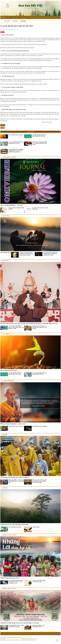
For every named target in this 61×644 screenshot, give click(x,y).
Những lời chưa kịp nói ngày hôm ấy (10, 578)
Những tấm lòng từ (9, 589)
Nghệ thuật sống (8, 381)
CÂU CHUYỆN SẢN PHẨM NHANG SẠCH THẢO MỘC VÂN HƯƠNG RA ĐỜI (16, 327)
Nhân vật (6, 261)
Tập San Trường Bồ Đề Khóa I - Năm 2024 (11, 205)
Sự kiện (5, 434)
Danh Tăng (6, 216)
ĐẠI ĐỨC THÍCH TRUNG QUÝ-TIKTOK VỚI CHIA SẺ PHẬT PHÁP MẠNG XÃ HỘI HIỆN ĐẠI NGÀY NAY (29, 324)
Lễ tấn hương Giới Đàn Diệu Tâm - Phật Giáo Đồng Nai (15, 477)
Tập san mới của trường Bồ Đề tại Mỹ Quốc (16, 208)
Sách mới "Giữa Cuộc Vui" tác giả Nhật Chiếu (40, 208)
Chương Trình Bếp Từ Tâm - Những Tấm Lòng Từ (39, 626)
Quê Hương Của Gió (6, 252)
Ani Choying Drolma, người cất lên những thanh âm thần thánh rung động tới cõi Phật (50, 254)
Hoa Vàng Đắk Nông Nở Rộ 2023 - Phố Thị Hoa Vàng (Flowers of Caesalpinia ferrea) (16, 582)
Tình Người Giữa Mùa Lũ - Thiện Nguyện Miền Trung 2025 (16, 626)
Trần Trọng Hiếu (48, 122)
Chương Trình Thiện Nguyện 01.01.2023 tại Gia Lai (39, 581)
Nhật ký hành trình (9, 535)
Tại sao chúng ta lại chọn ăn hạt (16, 135)
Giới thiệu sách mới (9, 157)
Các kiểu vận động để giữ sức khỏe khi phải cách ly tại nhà (39, 135)
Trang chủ (7, 21)
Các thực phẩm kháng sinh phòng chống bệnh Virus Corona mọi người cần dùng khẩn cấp (16, 151)
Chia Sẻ (5, 488)
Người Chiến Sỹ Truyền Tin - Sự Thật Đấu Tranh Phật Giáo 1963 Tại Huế (40, 327)
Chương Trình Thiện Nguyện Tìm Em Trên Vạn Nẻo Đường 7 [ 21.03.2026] (20, 623)
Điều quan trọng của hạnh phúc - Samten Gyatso (13, 424)
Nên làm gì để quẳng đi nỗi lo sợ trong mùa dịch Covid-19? (16, 143)
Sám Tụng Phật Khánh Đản (15, 527)
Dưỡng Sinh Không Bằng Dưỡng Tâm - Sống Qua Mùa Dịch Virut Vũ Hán (40, 143)
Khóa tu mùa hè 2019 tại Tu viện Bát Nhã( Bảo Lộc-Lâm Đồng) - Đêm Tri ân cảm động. (39, 481)
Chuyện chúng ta (36, 527)
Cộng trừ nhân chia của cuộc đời (16, 426)
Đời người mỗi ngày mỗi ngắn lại (40, 426)
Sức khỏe (23, 21)
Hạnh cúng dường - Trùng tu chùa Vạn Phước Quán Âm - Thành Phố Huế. (16, 481)
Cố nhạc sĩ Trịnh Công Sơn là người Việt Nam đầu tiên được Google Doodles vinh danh (26, 254)
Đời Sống (15, 21)
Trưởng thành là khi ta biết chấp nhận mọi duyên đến (14, 524)
